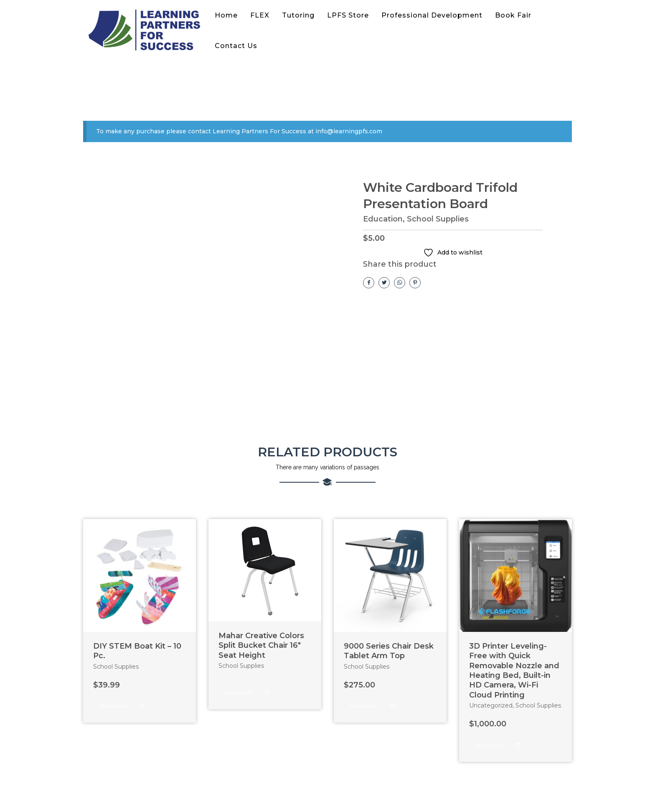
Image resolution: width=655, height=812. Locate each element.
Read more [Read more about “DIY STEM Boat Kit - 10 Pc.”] (113, 706)
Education (383, 219)
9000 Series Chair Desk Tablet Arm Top (389, 651)
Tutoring (298, 15)
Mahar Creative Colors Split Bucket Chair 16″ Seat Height (261, 645)
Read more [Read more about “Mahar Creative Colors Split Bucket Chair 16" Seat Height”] (238, 693)
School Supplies (438, 219)
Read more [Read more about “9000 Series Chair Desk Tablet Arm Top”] (364, 706)
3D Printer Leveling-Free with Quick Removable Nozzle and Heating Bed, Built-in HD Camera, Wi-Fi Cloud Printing (514, 671)
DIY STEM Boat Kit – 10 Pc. (137, 651)
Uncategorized (491, 705)
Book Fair (513, 15)
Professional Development (432, 15)
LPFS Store (348, 15)
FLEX (260, 15)
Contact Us (236, 46)
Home (226, 15)
